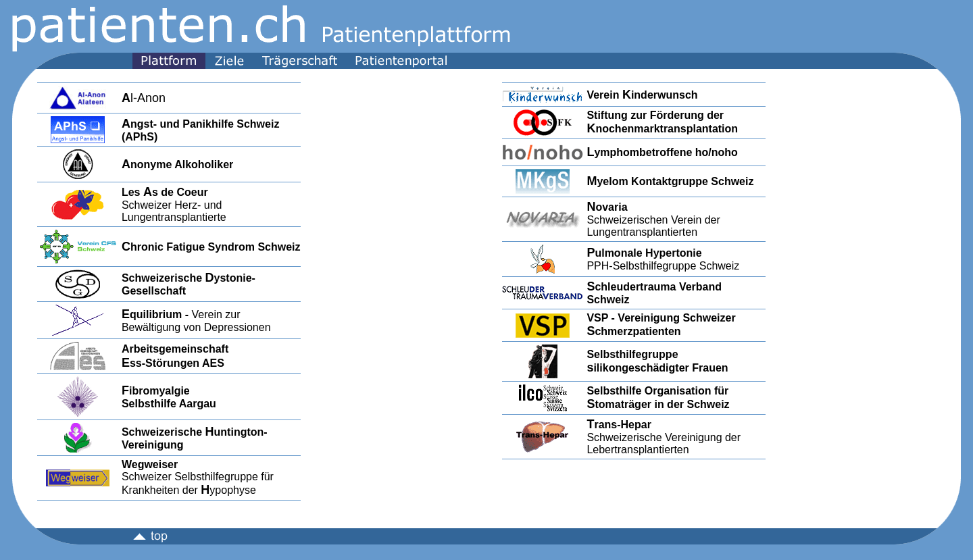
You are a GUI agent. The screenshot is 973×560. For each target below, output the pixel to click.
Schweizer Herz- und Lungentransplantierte (174, 211)
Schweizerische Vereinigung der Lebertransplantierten (664, 443)
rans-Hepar (622, 425)
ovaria (611, 207)
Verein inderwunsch (642, 95)
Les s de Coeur (165, 192)
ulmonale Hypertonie (648, 253)
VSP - (602, 318)
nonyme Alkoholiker (177, 164)
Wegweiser (150, 464)
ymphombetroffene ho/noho (666, 152)
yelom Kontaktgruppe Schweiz (675, 181)
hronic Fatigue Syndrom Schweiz (211, 247)
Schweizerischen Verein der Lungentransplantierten (653, 226)
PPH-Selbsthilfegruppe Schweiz (663, 266)
